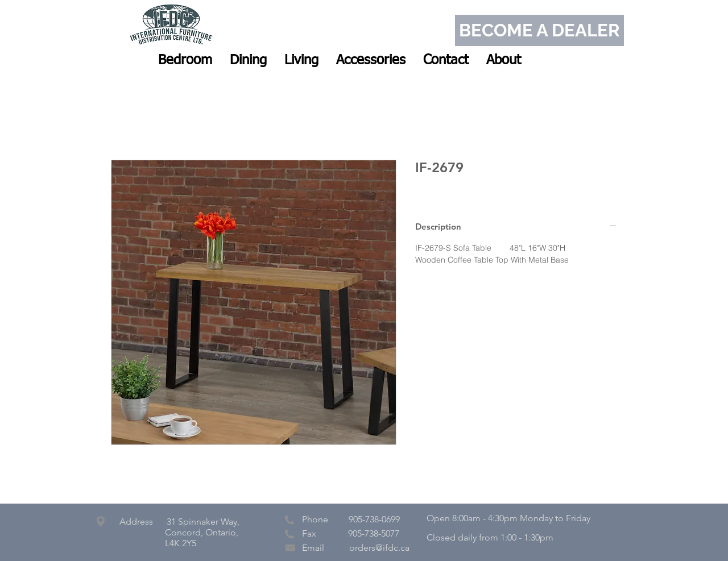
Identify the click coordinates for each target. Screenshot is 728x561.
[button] (185, 60)
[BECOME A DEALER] (539, 30)
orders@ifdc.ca (379, 548)
